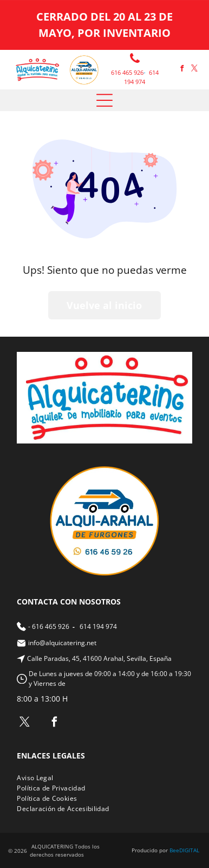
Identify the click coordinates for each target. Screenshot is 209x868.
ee (176, 850)
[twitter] (194, 70)
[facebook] (182, 70)
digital (189, 850)
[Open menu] (104, 100)
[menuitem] (39, 778)
